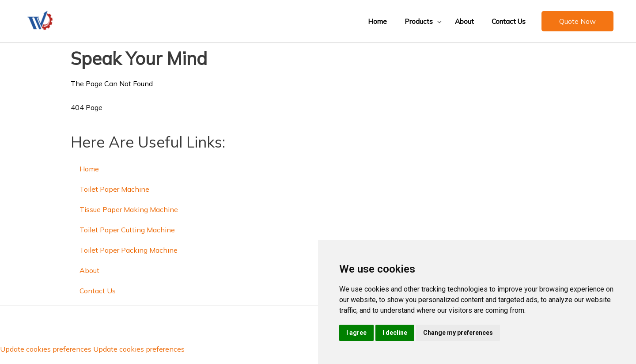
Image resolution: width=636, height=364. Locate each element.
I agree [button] (356, 333)
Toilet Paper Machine (114, 189)
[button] (416, 21)
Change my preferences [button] (458, 333)
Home (89, 169)
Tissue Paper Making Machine (129, 209)
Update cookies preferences (46, 349)
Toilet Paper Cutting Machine (127, 230)
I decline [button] (395, 333)
